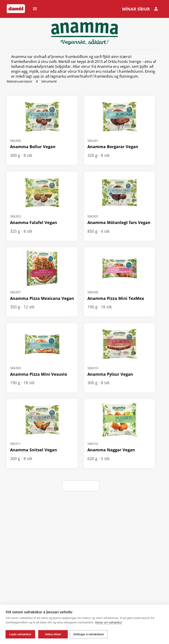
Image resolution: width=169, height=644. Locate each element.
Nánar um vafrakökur (109, 624)
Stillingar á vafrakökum (90, 634)
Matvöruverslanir (20, 81)
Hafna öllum (53, 634)
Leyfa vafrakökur (20, 634)
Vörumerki (49, 81)
